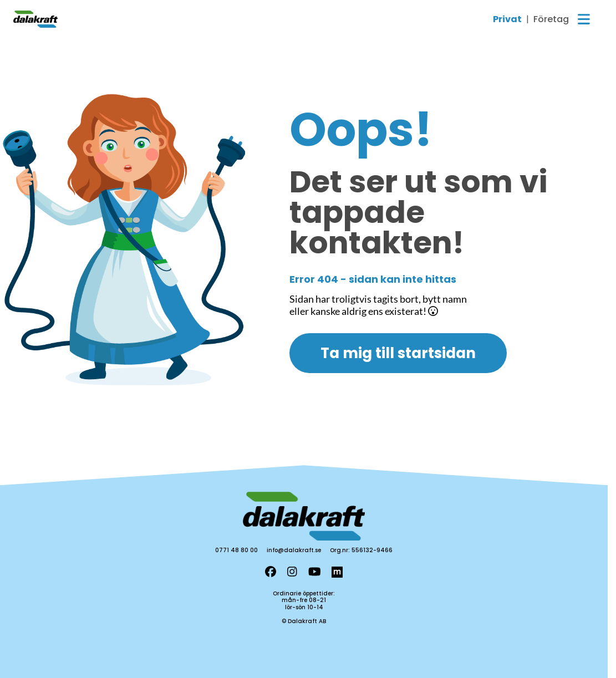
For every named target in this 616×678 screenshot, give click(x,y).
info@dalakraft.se (294, 550)
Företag (551, 19)
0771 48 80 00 (236, 550)
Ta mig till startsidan (398, 353)
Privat (507, 19)
